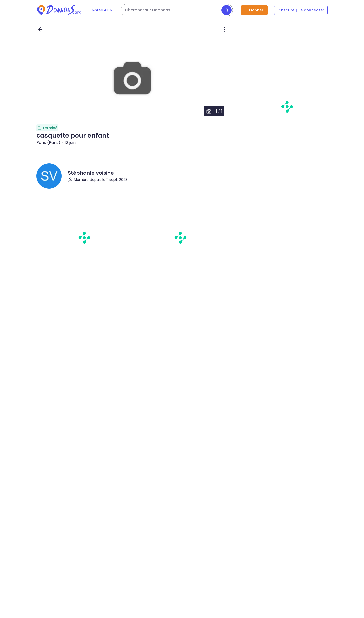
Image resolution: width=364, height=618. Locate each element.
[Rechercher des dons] (177, 10)
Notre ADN (102, 10)
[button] (132, 79)
